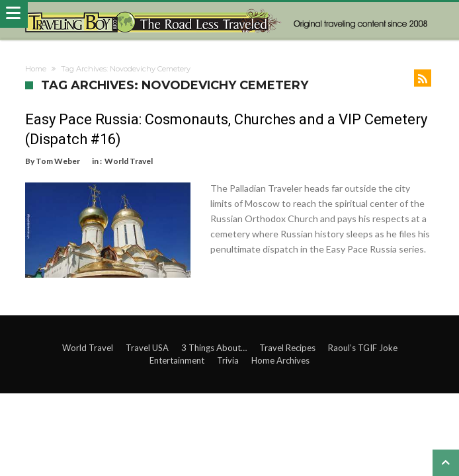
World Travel (129, 161)
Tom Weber (58, 161)
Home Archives (280, 356)
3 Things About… (214, 344)
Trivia (228, 356)
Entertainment (177, 356)
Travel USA (147, 344)
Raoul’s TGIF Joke (363, 344)
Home (36, 69)
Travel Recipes (287, 344)
